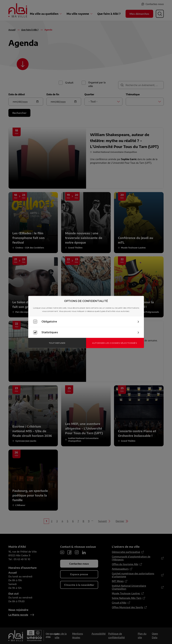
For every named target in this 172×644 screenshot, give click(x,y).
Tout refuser (57, 343)
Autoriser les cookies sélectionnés (115, 343)
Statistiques (50, 332)
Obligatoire (49, 322)
